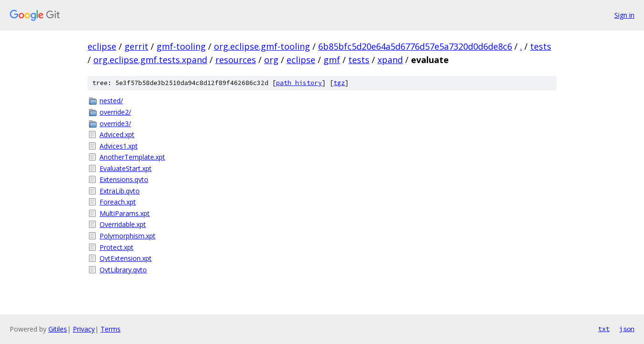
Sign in (624, 15)
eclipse (102, 46)
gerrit (136, 46)
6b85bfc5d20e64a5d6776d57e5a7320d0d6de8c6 (415, 46)
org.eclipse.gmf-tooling (262, 46)
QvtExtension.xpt (126, 258)
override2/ (115, 112)
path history (299, 83)
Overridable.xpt (123, 224)
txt (604, 329)
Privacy (84, 329)
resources (236, 60)
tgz (339, 83)
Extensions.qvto (124, 179)
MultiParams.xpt (125, 213)
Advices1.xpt (119, 146)
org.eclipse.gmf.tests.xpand (150, 60)
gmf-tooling (181, 46)
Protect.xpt (117, 247)
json (627, 329)
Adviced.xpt (117, 134)
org (271, 60)
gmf (332, 60)
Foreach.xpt (118, 202)
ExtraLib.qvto (120, 191)
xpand (390, 60)
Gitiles (58, 329)
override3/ (115, 124)
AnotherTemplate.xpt (132, 157)
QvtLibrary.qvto (123, 270)
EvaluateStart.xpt (126, 168)
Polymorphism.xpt (128, 236)
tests (541, 46)
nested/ (111, 101)
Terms (111, 329)
